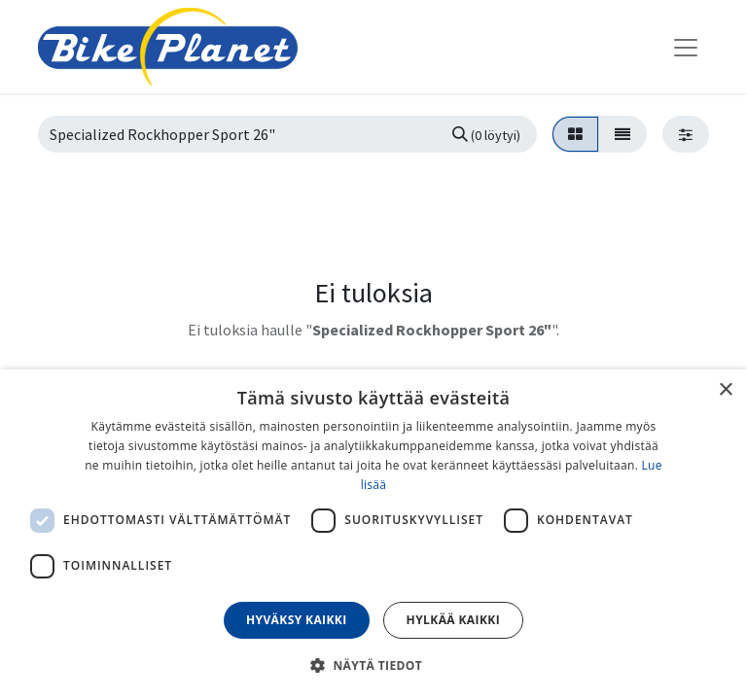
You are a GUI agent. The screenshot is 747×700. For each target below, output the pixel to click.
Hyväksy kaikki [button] (297, 620)
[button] (373, 665)
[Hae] (486, 134)
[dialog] (373, 535)
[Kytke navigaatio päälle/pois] (686, 47)
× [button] (725, 390)
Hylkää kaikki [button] (453, 620)
